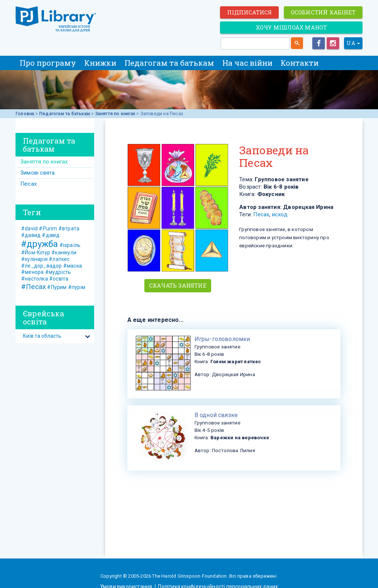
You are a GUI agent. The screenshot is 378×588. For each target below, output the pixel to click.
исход (280, 214)
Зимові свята (37, 173)
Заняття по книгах (115, 114)
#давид (31, 235)
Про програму (48, 63)
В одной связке (216, 415)
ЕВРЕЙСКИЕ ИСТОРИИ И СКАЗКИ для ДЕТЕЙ (56, 19)
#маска (73, 266)
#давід (51, 235)
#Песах (33, 287)
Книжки (100, 63)
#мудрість (58, 272)
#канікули (64, 252)
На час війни (247, 63)
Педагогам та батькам (169, 63)
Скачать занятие (178, 285)
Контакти (300, 63)
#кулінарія (34, 259)
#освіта (59, 279)
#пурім (77, 287)
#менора (32, 272)
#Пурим (57, 287)
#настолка (35, 279)
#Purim (48, 228)
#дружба (39, 244)
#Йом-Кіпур (36, 252)
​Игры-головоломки (222, 339)
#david (29, 228)
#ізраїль (70, 245)
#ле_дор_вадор (42, 266)
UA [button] (353, 43)
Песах (261, 214)
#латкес (59, 259)
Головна (25, 114)
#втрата (69, 228)
